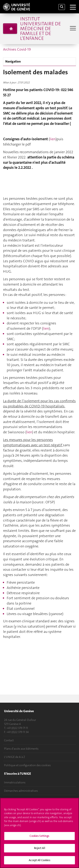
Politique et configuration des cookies (27, 765)
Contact (9, 740)
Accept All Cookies (39, 862)
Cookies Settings (39, 837)
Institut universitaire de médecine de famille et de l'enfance (41, 29)
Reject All (39, 849)
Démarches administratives (21, 791)
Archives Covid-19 (17, 49)
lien (53, 139)
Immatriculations (15, 782)
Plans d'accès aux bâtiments (21, 749)
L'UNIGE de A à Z (15, 757)
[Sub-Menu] (72, 29)
